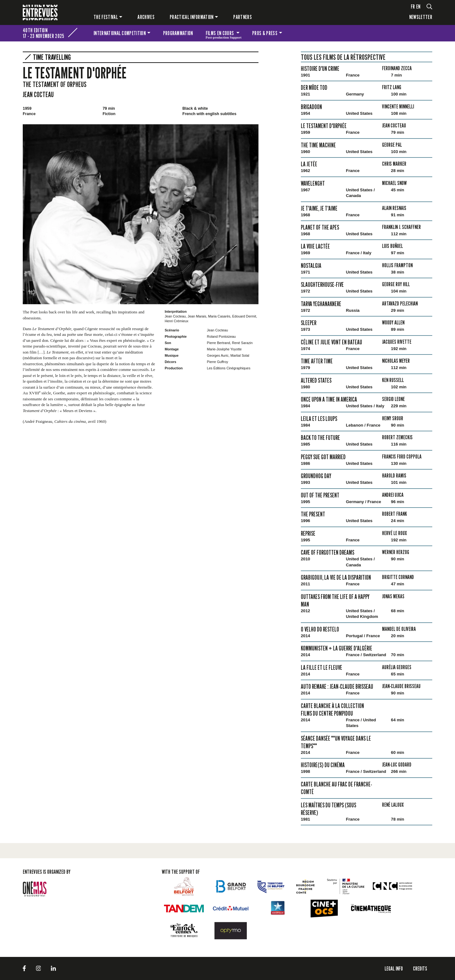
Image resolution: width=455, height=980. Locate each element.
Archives (146, 17)
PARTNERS (243, 17)
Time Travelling (52, 57)
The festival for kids (424, 33)
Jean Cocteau (38, 94)
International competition (120, 33)
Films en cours (224, 34)
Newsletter (421, 17)
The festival (106, 17)
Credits (420, 968)
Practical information (192, 17)
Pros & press (265, 33)
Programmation (178, 33)
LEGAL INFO (394, 968)
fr (413, 6)
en (418, 6)
